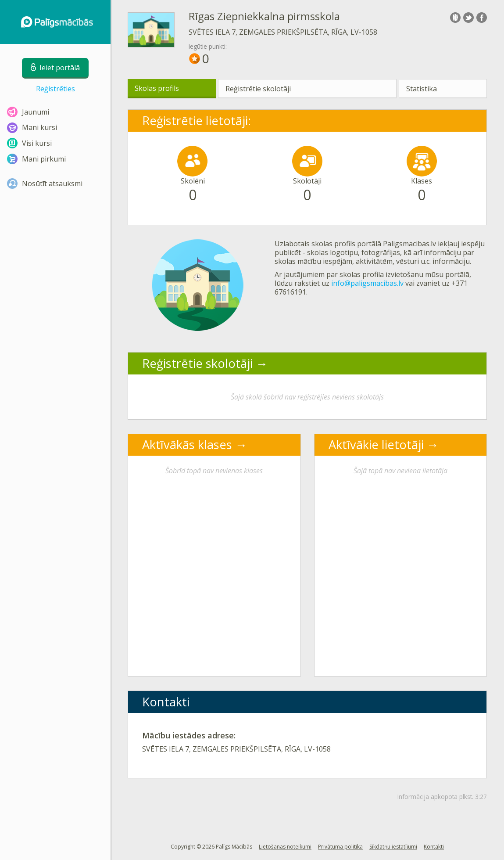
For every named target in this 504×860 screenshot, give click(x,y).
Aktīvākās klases (187, 444)
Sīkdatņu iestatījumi (393, 847)
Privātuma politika (340, 847)
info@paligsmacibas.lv (367, 283)
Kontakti (434, 847)
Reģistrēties (55, 89)
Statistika (422, 89)
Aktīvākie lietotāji (376, 444)
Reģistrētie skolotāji (258, 89)
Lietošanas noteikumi (285, 847)
